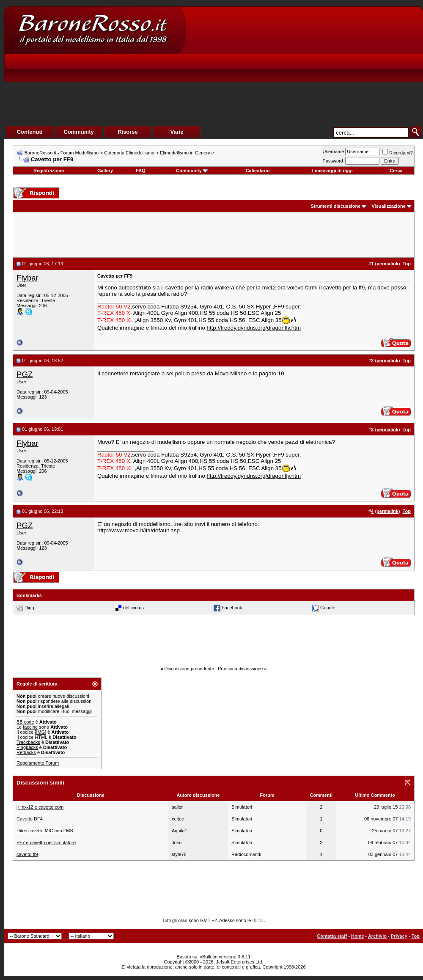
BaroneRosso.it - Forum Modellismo (62, 153)
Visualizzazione (389, 206)
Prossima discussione (240, 669)
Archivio (377, 936)
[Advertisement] (294, 77)
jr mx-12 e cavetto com (40, 807)
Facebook (232, 608)
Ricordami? (398, 153)
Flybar (27, 278)
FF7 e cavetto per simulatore (46, 842)
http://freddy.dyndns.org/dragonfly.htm (254, 328)
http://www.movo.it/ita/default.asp (139, 530)
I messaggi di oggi (332, 171)
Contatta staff (332, 936)
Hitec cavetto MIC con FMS (45, 831)
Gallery (105, 171)
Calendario (258, 171)
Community (192, 171)
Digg (29, 608)
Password (333, 161)
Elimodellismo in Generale (187, 153)
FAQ (141, 171)
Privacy (399, 936)
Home (358, 936)
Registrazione (49, 171)
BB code (25, 722)
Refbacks (26, 752)
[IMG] (40, 732)
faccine (30, 727)
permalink (387, 264)
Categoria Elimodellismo (129, 153)
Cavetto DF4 (30, 819)
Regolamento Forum (38, 763)
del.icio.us (133, 608)
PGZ (25, 374)
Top (416, 936)
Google (328, 608)
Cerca (396, 171)
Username (334, 151)
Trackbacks (28, 742)
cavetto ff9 (27, 854)
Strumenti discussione (335, 206)
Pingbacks (27, 747)
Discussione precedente (189, 669)
